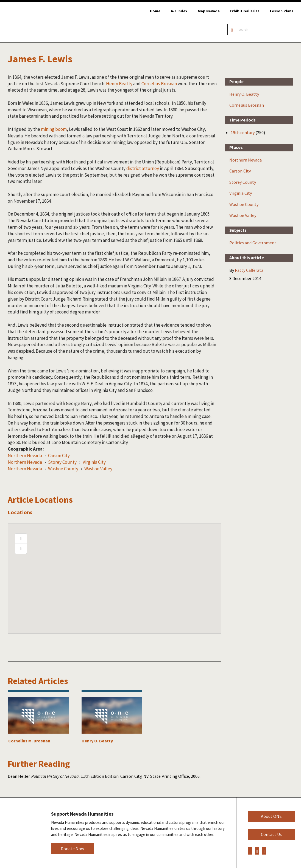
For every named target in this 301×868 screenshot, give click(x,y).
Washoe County (63, 469)
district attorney (143, 168)
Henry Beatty (119, 84)
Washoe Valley (98, 469)
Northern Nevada (25, 456)
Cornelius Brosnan (159, 84)
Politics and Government (253, 243)
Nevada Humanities (21, 832)
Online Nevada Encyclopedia (33, 22)
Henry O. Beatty (244, 94)
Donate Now (72, 849)
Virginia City (94, 462)
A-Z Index (179, 11)
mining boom (54, 129)
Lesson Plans (282, 11)
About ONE (271, 816)
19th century (243, 132)
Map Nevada (209, 11)
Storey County (62, 462)
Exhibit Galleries (245, 11)
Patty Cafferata (249, 270)
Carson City (59, 456)
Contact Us (271, 834)
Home (155, 11)
